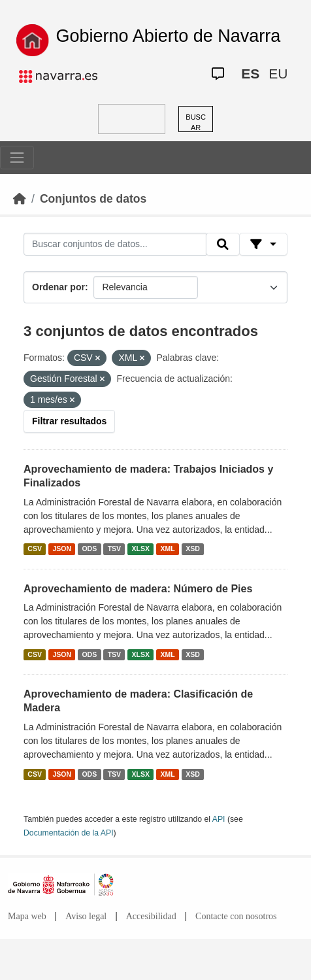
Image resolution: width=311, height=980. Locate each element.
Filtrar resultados (69, 421)
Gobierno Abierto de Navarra (169, 36)
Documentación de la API (69, 833)
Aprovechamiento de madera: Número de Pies (138, 589)
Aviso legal (86, 916)
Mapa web (27, 916)
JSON (62, 549)
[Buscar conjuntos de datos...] (115, 245)
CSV (35, 549)
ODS (89, 549)
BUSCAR (196, 123)
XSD (193, 549)
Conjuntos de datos (93, 199)
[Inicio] (20, 199)
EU (278, 74)
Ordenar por (58, 287)
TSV (114, 549)
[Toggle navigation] (17, 158)
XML (168, 549)
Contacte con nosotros (236, 916)
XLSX (141, 549)
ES (250, 74)
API (219, 819)
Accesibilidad (151, 916)
